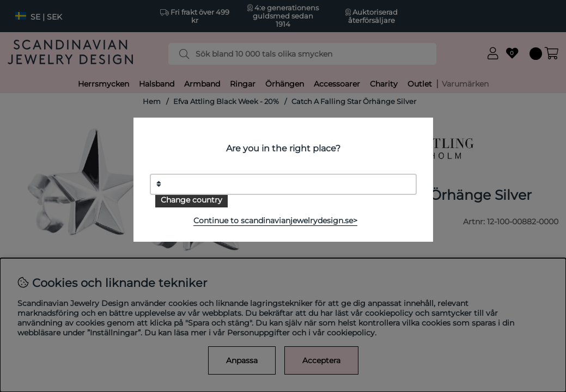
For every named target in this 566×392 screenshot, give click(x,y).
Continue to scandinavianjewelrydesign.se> (275, 220)
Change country (191, 200)
